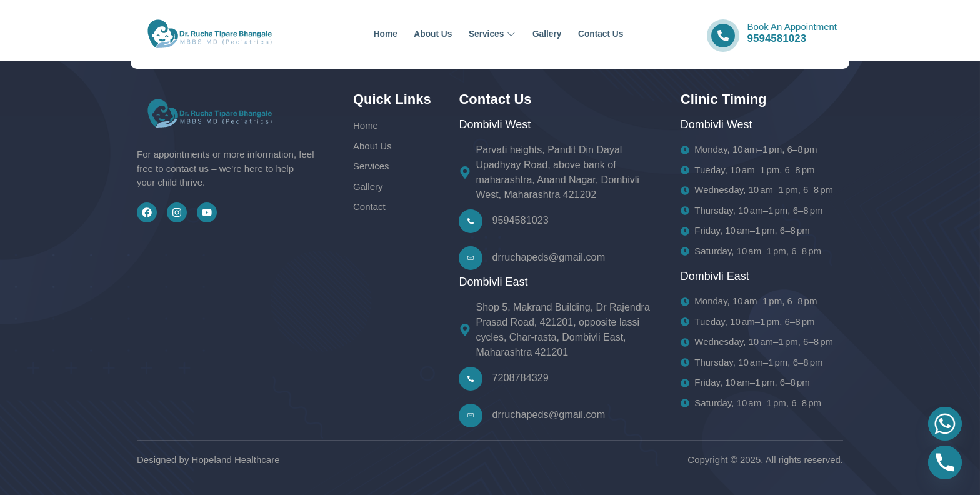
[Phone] (945, 462)
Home (352, 34)
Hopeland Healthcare (236, 460)
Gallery (565, 34)
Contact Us (636, 34)
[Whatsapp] (945, 424)
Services (493, 34)
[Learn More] (774, 35)
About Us (417, 34)
